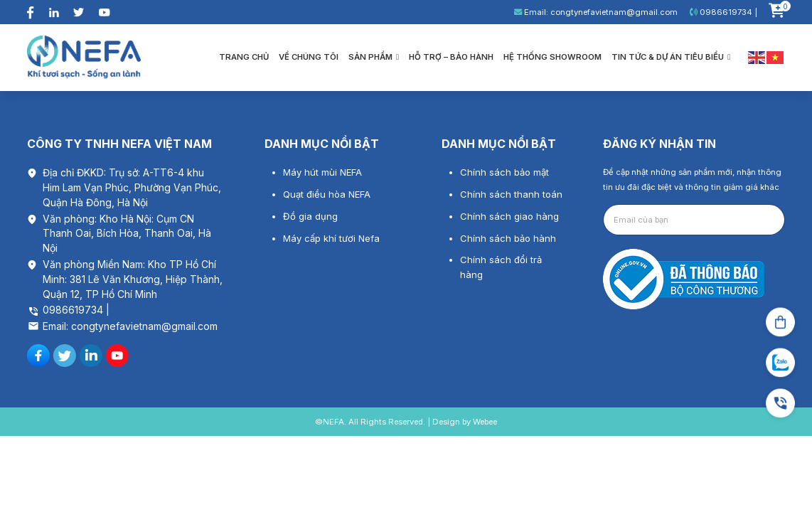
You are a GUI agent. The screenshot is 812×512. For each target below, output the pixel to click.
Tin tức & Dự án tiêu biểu (671, 57)
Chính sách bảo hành (508, 238)
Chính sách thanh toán (511, 194)
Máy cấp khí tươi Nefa (331, 238)
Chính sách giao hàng (509, 216)
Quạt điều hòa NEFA (327, 194)
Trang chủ (244, 57)
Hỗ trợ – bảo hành (451, 57)
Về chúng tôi (309, 57)
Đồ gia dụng (310, 216)
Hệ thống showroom (552, 57)
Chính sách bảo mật (504, 172)
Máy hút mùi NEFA (322, 172)
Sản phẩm (374, 57)
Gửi (761, 220)
